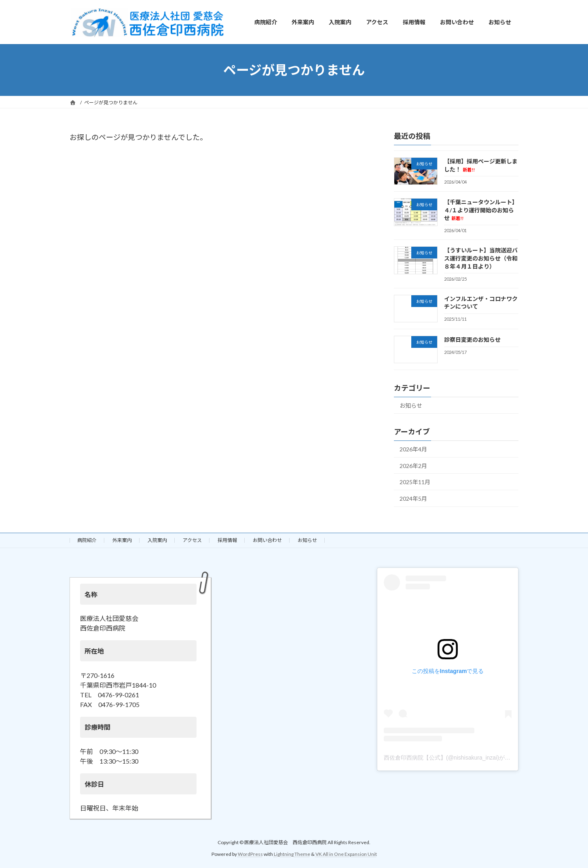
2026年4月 (413, 449)
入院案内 (157, 540)
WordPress (250, 854)
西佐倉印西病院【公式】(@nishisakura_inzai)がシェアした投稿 (464, 757)
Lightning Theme (292, 854)
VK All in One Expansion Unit (346, 854)
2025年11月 (415, 482)
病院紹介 (87, 540)
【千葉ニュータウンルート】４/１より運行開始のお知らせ (481, 210)
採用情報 (227, 540)
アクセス (192, 540)
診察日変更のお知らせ (472, 340)
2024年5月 (413, 499)
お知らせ (411, 406)
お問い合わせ (267, 540)
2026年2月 (413, 466)
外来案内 (122, 540)
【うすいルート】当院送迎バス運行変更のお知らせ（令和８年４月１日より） (481, 258)
